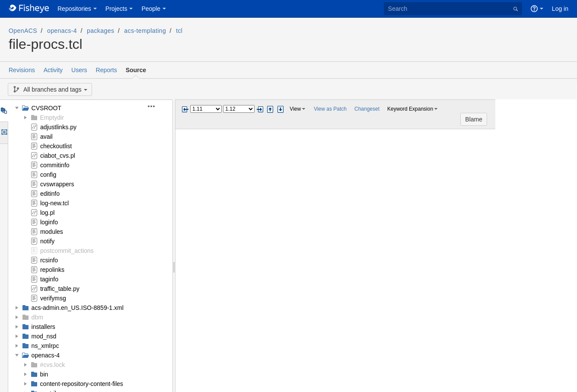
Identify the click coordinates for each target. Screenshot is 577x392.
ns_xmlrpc (45, 346)
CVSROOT (46, 108)
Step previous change (270, 109)
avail (46, 137)
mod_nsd (44, 336)
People (151, 9)
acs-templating (145, 31)
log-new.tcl (54, 203)
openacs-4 (62, 31)
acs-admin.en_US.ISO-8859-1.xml (78, 308)
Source (136, 70)
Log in (560, 9)
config (48, 175)
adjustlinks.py (58, 127)
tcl (179, 31)
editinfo (50, 194)
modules (52, 232)
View (295, 109)
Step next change (281, 109)
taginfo (49, 279)
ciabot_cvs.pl (58, 156)
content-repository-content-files (82, 384)
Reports (107, 70)
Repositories (74, 9)
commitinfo (55, 165)
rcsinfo (49, 260)
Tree (4, 111)
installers (43, 327)
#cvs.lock (53, 365)
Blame (555, 109)
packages (100, 31)
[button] (156, 106)
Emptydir (52, 118)
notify (47, 241)
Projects (116, 9)
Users (79, 70)
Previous (185, 109)
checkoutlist (56, 146)
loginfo (49, 222)
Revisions (22, 70)
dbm (37, 317)
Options (4, 133)
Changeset (367, 109)
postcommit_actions (67, 251)
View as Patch (330, 109)
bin (44, 374)
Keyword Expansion (410, 109)
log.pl (47, 213)
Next (260, 109)
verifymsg (53, 298)
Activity (53, 70)
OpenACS (23, 31)
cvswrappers (57, 184)
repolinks (52, 270)
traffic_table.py (60, 289)
